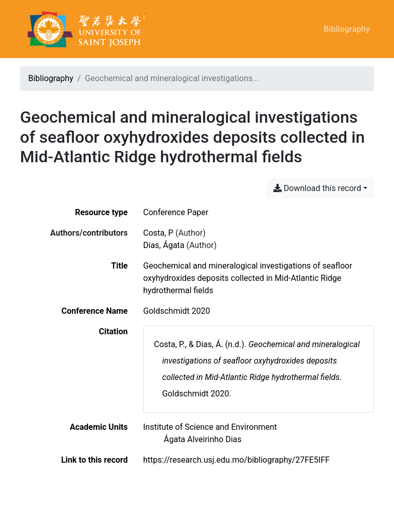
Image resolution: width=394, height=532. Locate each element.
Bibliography (347, 29)
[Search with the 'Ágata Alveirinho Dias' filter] (203, 439)
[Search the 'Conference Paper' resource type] (176, 212)
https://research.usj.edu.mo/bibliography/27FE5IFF (237, 460)
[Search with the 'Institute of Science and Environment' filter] (210, 427)
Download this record (317, 188)
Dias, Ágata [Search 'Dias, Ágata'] (164, 245)
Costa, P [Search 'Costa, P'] (158, 233)
